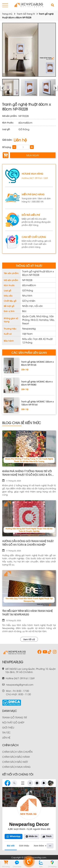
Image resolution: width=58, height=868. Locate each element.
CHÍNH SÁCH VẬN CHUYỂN (17, 752)
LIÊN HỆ (6, 737)
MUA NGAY (33, 155)
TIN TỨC (6, 732)
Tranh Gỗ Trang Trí (26, 14)
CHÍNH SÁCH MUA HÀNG (16, 767)
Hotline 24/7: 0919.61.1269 (35, 178)
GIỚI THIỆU (8, 727)
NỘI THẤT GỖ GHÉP (13, 722)
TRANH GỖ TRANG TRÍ (15, 717)
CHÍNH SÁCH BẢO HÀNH (16, 757)
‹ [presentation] (3, 87)
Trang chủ (7, 14)
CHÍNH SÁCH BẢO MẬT (15, 762)
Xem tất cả (29, 639)
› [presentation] (55, 87)
